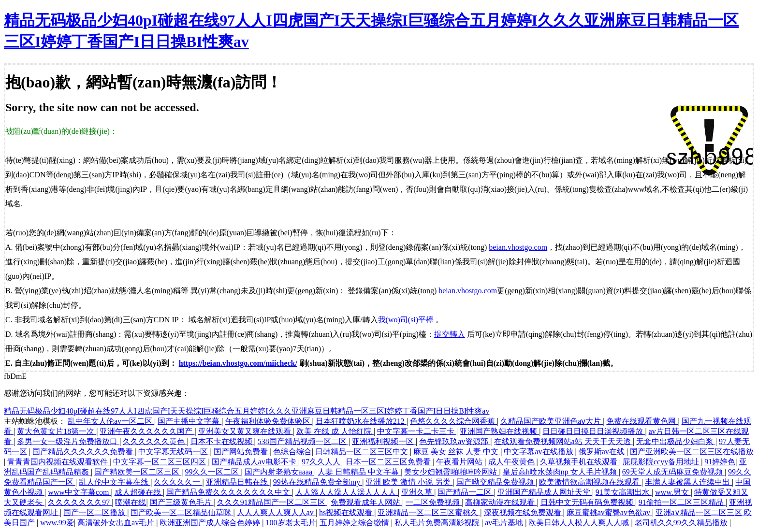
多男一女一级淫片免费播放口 (68, 441)
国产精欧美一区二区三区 (138, 472)
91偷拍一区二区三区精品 (682, 502)
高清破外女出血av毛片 (117, 523)
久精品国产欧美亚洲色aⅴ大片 (552, 421)
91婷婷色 (720, 462)
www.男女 (673, 492)
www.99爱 (57, 523)
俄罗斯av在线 (603, 452)
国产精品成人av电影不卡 (255, 462)
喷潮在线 (131, 502)
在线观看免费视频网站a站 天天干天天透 (563, 441)
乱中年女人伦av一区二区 (111, 421)
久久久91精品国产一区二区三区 (272, 502)
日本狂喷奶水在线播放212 (361, 421)
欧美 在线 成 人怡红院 (335, 431)
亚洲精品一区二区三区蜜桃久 (429, 512)
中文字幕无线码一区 (174, 452)
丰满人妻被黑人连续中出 (688, 482)
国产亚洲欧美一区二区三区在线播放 (692, 452)
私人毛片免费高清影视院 (438, 523)
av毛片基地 (505, 523)
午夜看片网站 (460, 462)
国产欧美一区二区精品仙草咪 (182, 512)
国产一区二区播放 (95, 512)
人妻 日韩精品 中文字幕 (359, 472)
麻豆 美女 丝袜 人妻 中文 (457, 452)
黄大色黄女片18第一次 (57, 431)
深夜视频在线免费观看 (524, 512)
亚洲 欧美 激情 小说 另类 (409, 482)
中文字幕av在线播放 (539, 452)
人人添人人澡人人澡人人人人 (347, 492)
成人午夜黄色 (512, 462)
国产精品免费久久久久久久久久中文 (229, 492)
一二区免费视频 (434, 502)
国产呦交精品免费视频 (496, 482)
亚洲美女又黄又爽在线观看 (246, 431)
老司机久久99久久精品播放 (682, 523)
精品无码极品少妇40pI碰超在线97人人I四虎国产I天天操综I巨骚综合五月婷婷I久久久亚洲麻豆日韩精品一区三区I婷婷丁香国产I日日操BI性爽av (247, 411)
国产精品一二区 (466, 492)
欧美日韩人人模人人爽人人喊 (580, 523)
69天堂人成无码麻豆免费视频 (673, 472)
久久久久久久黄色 (155, 441)
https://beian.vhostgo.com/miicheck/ (238, 363)
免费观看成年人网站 (366, 502)
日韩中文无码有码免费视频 (588, 502)
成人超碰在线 (139, 492)
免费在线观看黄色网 (642, 421)
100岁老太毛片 (291, 523)
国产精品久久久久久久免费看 (84, 452)
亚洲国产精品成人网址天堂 (545, 492)
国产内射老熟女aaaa (279, 472)
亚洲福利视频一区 (384, 441)
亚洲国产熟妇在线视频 (499, 431)
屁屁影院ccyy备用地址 (662, 462)
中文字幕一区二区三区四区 (160, 462)
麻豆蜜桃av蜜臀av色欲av (609, 512)
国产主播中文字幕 (189, 421)
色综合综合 (292, 452)
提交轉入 (450, 334)
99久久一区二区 (213, 472)
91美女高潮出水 (624, 492)
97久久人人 (322, 462)
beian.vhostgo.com (518, 247)
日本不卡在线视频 (222, 441)
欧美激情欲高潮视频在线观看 (590, 482)
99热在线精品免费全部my (318, 482)
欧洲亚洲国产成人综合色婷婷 (211, 523)
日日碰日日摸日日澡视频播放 (594, 431)
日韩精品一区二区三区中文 (363, 452)
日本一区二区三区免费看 (389, 462)
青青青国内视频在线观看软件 (58, 462)
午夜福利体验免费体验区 (269, 421)
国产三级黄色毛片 (182, 502)
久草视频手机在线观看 (580, 462)
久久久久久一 (178, 482)
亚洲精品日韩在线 (238, 482)
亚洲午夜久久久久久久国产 (147, 431)
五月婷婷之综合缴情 (355, 523)
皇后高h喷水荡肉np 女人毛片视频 (561, 472)
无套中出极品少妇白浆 (676, 441)
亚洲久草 (418, 492)
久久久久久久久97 (80, 502)
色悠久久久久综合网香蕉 (453, 421)
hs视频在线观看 (347, 512)
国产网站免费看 (242, 452)
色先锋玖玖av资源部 (455, 441)
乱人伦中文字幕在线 (115, 482)
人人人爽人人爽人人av (276, 512)
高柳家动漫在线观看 (501, 502)
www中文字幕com (79, 492)
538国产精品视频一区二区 (303, 441)
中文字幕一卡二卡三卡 (417, 431)
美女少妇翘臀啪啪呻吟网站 (452, 472)
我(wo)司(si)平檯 (407, 320)
